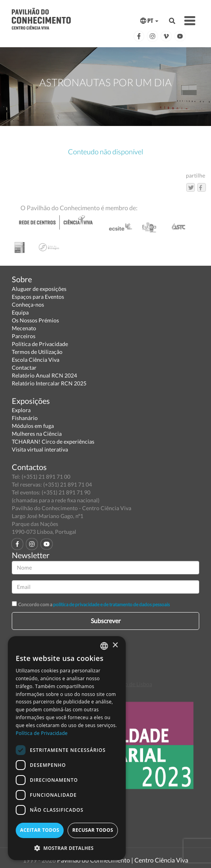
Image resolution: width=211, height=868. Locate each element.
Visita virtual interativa (40, 449)
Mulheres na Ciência (37, 434)
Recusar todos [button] (93, 830)
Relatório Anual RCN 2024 (44, 375)
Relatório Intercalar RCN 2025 (49, 383)
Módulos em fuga (33, 426)
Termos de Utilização (37, 352)
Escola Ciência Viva (36, 360)
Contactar (24, 367)
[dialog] (67, 748)
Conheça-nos (28, 304)
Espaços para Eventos (38, 297)
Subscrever (106, 621)
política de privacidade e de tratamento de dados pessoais (111, 604)
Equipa (20, 312)
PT (149, 21)
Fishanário (25, 418)
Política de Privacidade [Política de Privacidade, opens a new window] (42, 733)
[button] (67, 848)
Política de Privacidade (40, 344)
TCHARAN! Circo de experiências (53, 441)
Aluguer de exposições (39, 289)
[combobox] (104, 646)
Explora (21, 410)
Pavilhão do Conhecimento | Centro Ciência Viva (123, 860)
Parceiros (24, 336)
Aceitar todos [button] (40, 830)
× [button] (115, 645)
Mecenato (24, 328)
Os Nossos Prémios (35, 320)
